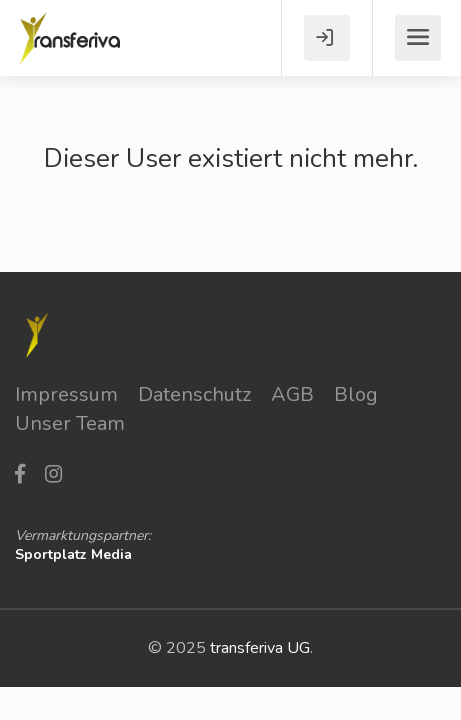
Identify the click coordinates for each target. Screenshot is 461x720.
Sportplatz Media (73, 554)
